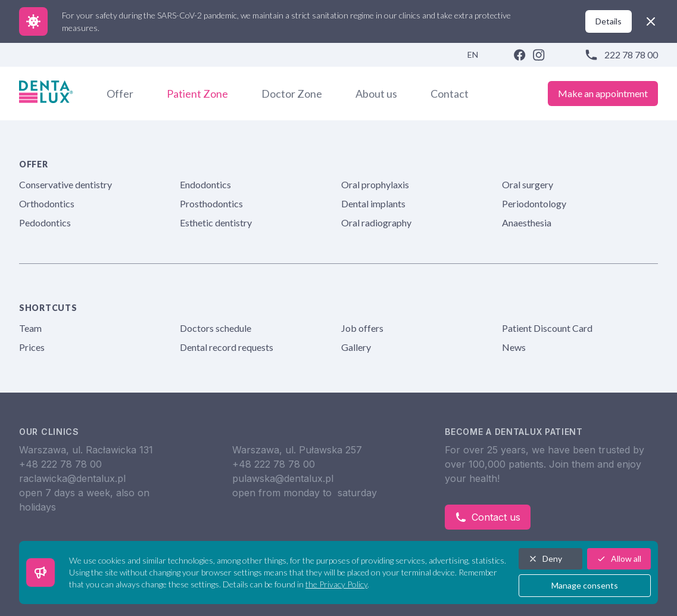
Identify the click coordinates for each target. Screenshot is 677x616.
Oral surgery (528, 184)
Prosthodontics (211, 203)
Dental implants (373, 203)
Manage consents (585, 585)
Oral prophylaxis (375, 184)
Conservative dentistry (65, 184)
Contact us (488, 517)
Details (609, 21)
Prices (32, 347)
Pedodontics (45, 223)
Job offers (362, 328)
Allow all (619, 559)
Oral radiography (376, 223)
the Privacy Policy (336, 584)
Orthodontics (47, 203)
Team (30, 328)
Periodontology (534, 203)
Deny (545, 559)
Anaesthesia (527, 223)
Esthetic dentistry (216, 223)
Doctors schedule (216, 328)
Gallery (356, 347)
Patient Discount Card (547, 328)
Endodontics (205, 184)
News (514, 347)
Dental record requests (227, 347)
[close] (651, 21)
